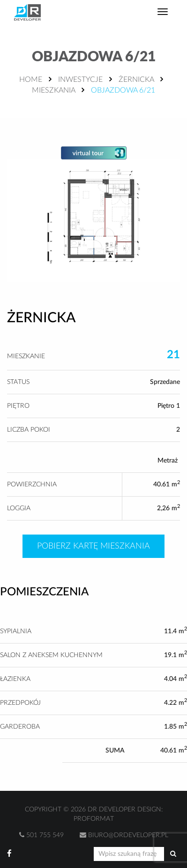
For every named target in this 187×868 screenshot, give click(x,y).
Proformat (94, 819)
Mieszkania (53, 90)
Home (31, 80)
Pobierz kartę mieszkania (93, 546)
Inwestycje (80, 80)
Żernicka (136, 80)
